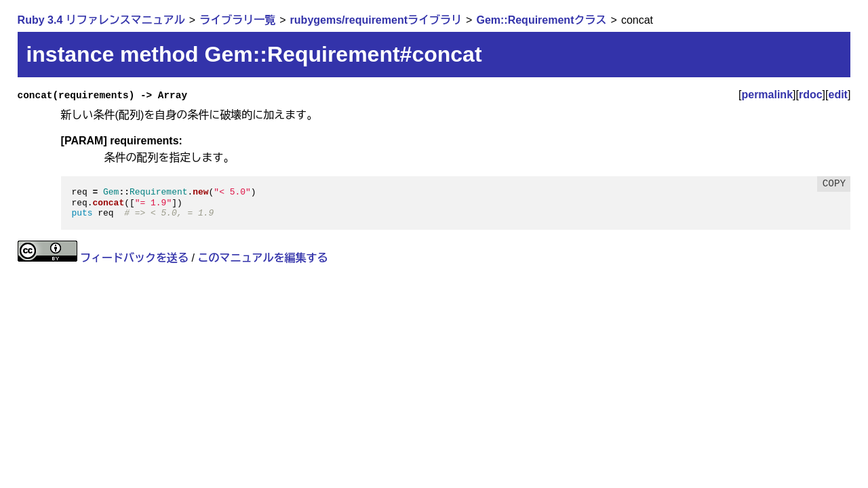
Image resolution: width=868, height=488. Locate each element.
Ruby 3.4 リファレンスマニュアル (101, 20)
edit (838, 95)
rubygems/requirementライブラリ (376, 20)
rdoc (811, 95)
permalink (767, 95)
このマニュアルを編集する (262, 258)
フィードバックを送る (134, 258)
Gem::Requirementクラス (541, 20)
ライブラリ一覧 (237, 20)
